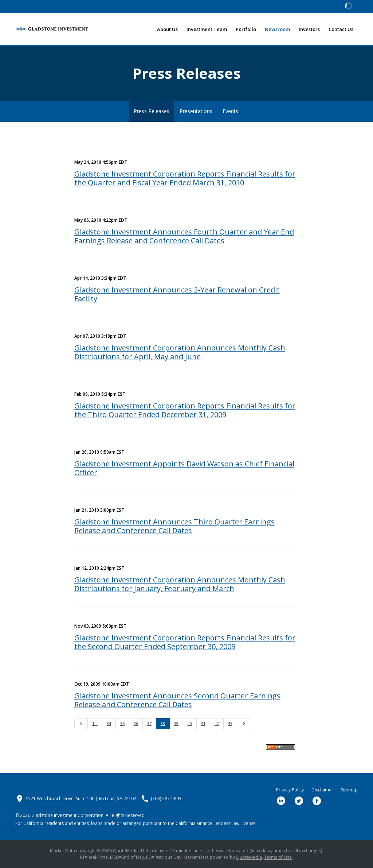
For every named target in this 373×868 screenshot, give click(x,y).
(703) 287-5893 (166, 799)
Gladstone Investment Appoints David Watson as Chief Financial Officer (184, 468)
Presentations (196, 111)
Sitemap (349, 790)
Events (230, 111)
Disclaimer (322, 790)
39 (176, 723)
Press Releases (152, 111)
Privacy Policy (290, 790)
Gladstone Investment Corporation (67, 815)
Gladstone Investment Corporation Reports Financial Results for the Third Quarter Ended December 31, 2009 (185, 410)
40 (190, 723)
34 (109, 723)
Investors (309, 29)
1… (95, 723)
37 (149, 723)
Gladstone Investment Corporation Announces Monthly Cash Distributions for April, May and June (180, 352)
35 (122, 723)
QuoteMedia (126, 851)
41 (203, 723)
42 (217, 723)
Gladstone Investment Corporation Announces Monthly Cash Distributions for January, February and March (180, 584)
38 (163, 723)
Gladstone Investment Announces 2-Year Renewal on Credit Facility (177, 294)
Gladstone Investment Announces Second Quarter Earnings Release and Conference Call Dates (177, 700)
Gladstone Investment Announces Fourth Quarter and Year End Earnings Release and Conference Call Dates (184, 236)
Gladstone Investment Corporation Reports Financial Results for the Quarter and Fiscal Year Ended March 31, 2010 (185, 178)
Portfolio (246, 29)
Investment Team (207, 29)
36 (136, 723)
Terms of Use (278, 857)
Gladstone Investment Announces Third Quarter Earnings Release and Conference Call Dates (174, 526)
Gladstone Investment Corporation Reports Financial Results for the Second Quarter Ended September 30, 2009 (185, 642)
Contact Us (341, 29)
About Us (167, 29)
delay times (273, 851)
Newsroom (277, 29)
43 (230, 723)
